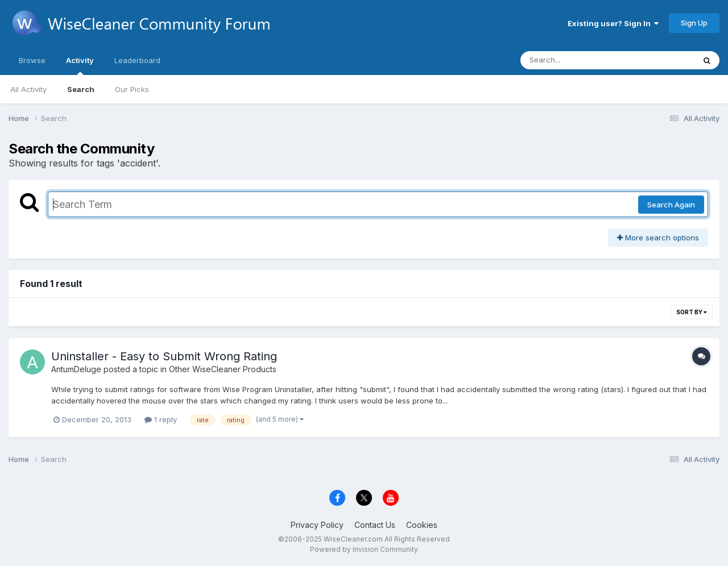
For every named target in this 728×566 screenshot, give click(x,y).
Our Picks (132, 89)
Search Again (671, 205)
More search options (658, 238)
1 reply (161, 419)
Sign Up (694, 23)
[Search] (576, 60)
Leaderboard (137, 60)
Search (81, 89)
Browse (32, 60)
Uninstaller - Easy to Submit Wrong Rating (164, 356)
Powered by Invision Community (364, 549)
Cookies (422, 525)
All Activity (28, 89)
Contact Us (375, 525)
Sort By (692, 312)
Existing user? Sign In (613, 23)
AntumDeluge (76, 369)
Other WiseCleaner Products (223, 369)
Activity (80, 65)
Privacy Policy (317, 525)
